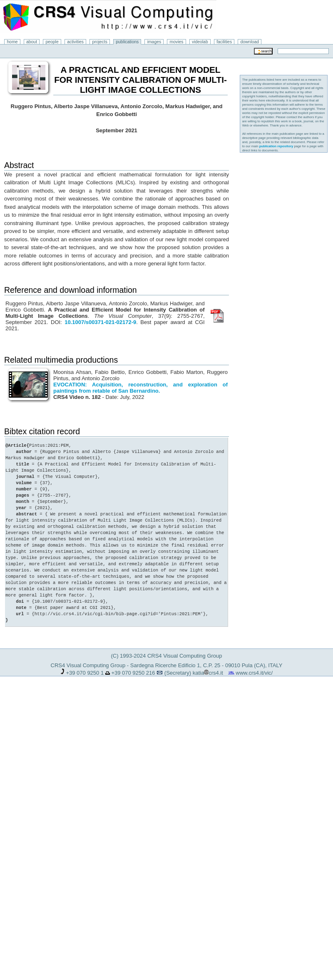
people (52, 42)
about (32, 42)
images (154, 42)
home (12, 42)
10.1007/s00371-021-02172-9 (100, 322)
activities (75, 42)
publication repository (276, 146)
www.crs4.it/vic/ (254, 673)
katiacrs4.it (208, 673)
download (250, 42)
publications (127, 42)
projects (99, 42)
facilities (224, 42)
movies (177, 42)
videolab (200, 42)
